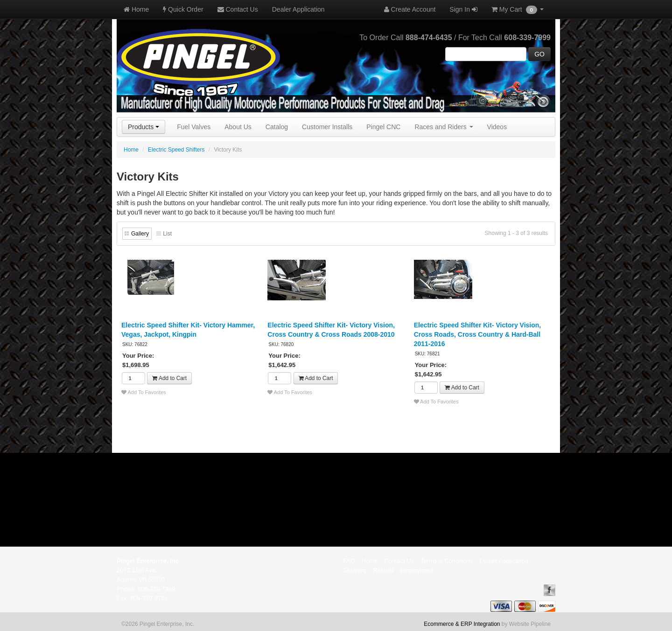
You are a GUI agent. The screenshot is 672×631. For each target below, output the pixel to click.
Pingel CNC (383, 127)
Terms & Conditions (447, 561)
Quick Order (183, 9)
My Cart (518, 10)
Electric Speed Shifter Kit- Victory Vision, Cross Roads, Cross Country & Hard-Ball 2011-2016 (478, 334)
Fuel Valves (194, 127)
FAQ (349, 561)
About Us (238, 127)
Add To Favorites (144, 392)
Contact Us (238, 9)
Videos (497, 127)
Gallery (140, 234)
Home (136, 9)
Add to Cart (169, 378)
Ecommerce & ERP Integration (462, 624)
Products (143, 127)
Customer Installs (327, 127)
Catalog (277, 127)
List (167, 234)
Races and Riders (444, 127)
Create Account (410, 9)
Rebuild (383, 570)
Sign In (463, 9)
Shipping (355, 570)
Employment (417, 570)
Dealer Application (298, 9)
